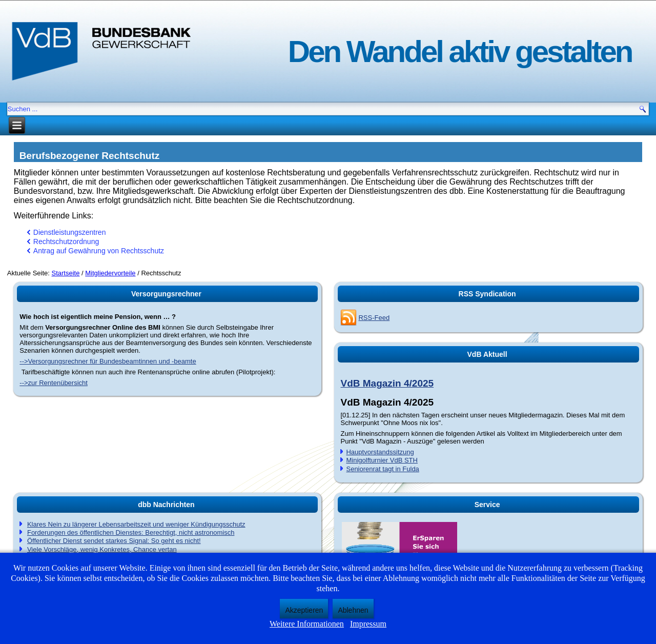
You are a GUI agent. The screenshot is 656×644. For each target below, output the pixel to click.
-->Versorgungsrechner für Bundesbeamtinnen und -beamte (108, 361)
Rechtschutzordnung (66, 241)
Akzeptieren (304, 610)
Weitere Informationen (307, 624)
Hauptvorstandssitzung (380, 452)
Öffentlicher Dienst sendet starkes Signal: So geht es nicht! (114, 541)
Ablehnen (353, 610)
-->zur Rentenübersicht (54, 383)
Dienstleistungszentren (70, 232)
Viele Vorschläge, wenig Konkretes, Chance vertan (102, 549)
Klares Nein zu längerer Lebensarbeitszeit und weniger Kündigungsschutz (136, 524)
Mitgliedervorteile (110, 273)
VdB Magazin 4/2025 (387, 383)
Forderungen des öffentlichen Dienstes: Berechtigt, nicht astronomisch (131, 532)
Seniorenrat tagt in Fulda (382, 469)
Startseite (66, 273)
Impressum (368, 624)
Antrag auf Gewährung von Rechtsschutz (99, 251)
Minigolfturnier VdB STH (382, 460)
